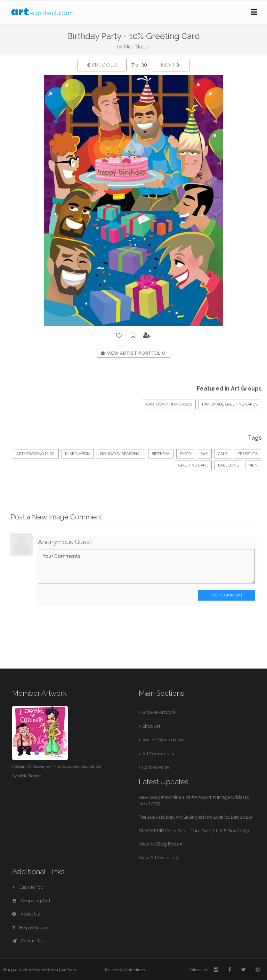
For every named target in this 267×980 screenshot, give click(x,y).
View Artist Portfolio (133, 353)
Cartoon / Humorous (169, 404)
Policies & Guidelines (125, 970)
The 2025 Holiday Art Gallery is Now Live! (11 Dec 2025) (195, 817)
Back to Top (28, 887)
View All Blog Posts (160, 844)
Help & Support (31, 928)
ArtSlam (69, 970)
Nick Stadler (137, 47)
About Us (26, 914)
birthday (161, 454)
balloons (228, 465)
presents (248, 454)
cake (223, 454)
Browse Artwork (159, 712)
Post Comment (226, 595)
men (253, 465)
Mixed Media (78, 454)
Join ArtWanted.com (163, 740)
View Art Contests (159, 858)
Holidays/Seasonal (121, 454)
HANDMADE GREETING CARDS (230, 404)
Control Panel (156, 767)
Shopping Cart (31, 901)
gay (205, 454)
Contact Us (28, 941)
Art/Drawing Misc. (36, 454)
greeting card (193, 465)
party (186, 454)
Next (171, 65)
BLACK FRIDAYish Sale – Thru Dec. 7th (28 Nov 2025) (194, 831)
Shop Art (151, 726)
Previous (102, 65)
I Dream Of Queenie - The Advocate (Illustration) (57, 766)
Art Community (158, 754)
